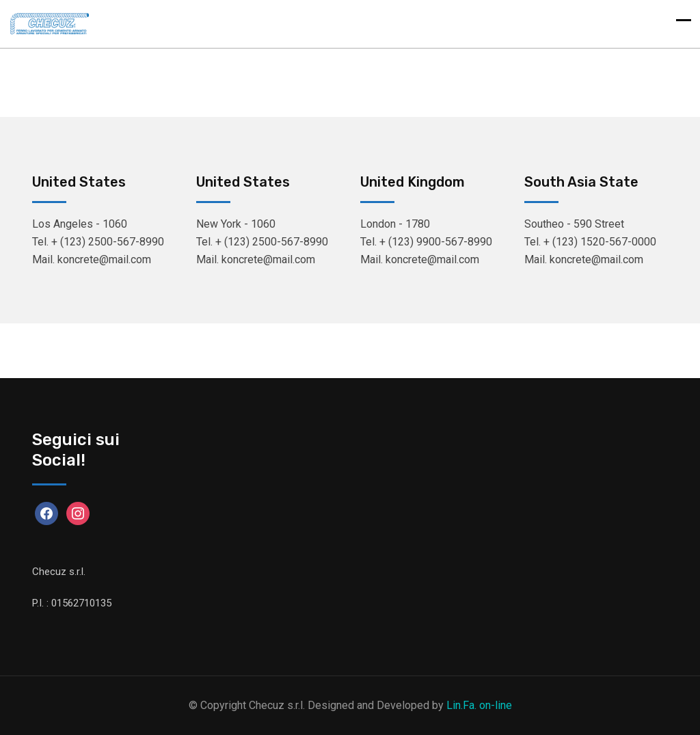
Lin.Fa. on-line (479, 705)
